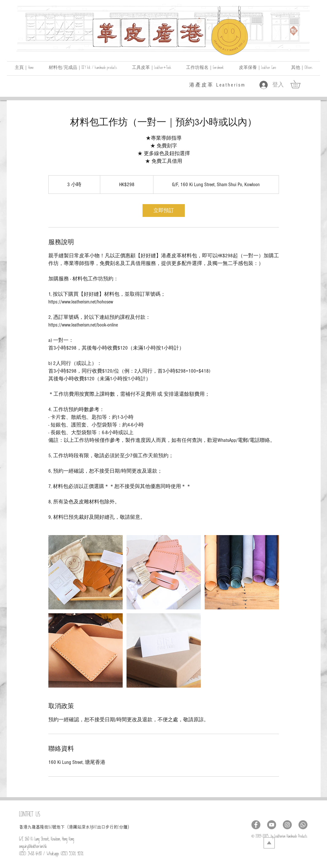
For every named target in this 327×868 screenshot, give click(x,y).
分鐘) (124, 827)
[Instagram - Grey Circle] (287, 825)
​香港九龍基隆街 (34, 827)
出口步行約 (107, 827)
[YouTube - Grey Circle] (272, 825)
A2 (96, 828)
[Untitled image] (86, 572)
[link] (299, 84)
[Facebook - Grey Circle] (256, 825)
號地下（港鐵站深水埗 (73, 827)
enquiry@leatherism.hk (33, 847)
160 (50, 828)
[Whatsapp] (303, 825)
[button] (302, 68)
